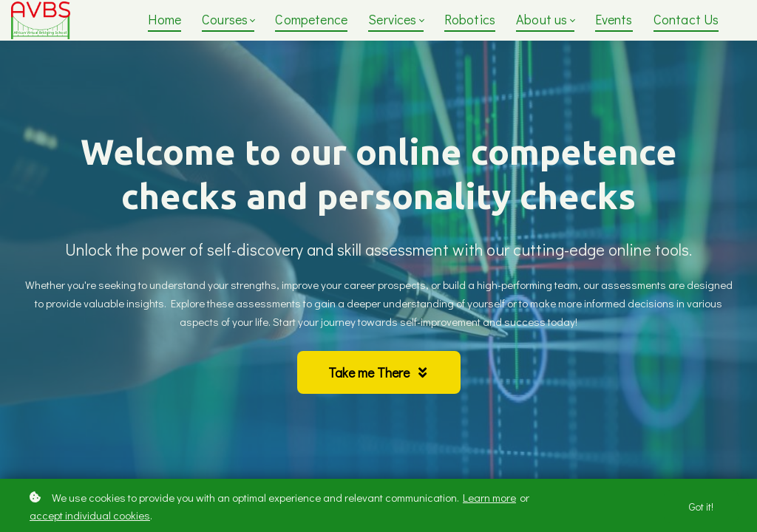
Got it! (701, 507)
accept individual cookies (90, 515)
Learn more (489, 497)
